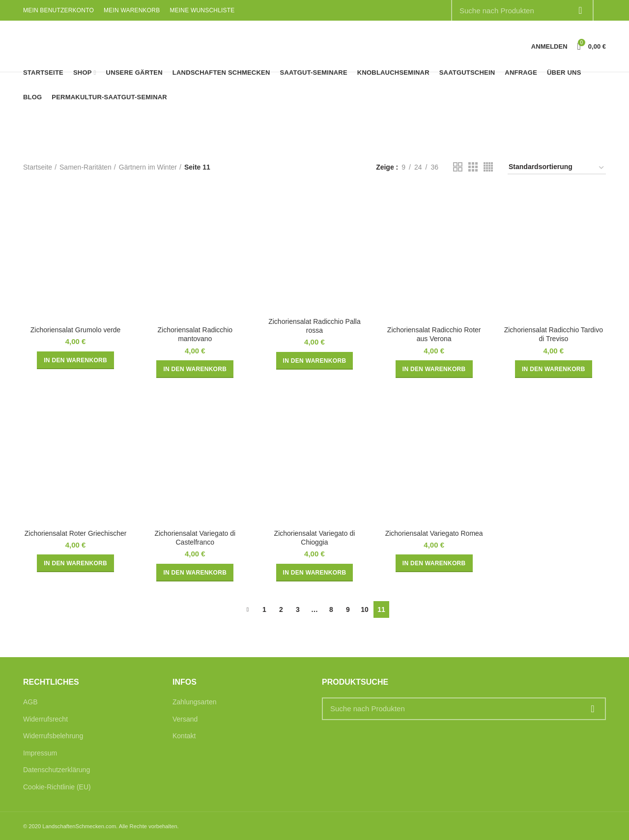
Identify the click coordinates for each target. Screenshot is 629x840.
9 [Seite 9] (348, 609)
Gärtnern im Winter (148, 167)
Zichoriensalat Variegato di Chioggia (315, 538)
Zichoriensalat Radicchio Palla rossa (314, 326)
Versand (185, 719)
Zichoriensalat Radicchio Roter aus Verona (434, 334)
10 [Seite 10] (365, 609)
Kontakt (184, 736)
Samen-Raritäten (86, 167)
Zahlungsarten (195, 702)
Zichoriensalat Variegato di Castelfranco (195, 538)
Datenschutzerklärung (57, 770)
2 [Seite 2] (281, 609)
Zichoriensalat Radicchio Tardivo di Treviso (554, 334)
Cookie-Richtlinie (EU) (57, 787)
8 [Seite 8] (331, 609)
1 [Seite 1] (264, 609)
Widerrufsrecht (45, 719)
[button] (75, 360)
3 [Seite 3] (298, 609)
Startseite (38, 167)
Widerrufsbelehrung (53, 736)
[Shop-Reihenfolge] (557, 168)
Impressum (40, 753)
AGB (30, 702)
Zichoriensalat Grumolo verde (76, 330)
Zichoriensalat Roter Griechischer (76, 533)
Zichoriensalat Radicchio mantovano (195, 334)
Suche (593, 709)
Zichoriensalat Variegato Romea (434, 533)
